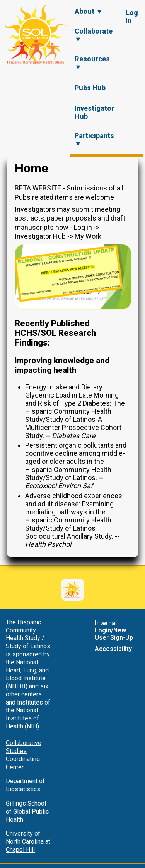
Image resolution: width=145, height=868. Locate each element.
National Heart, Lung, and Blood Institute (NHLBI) (27, 674)
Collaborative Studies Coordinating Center (24, 755)
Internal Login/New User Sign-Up (114, 630)
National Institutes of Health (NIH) (22, 718)
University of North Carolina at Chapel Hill (28, 842)
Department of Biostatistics (25, 785)
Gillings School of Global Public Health (27, 812)
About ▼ (89, 11)
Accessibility (113, 649)
